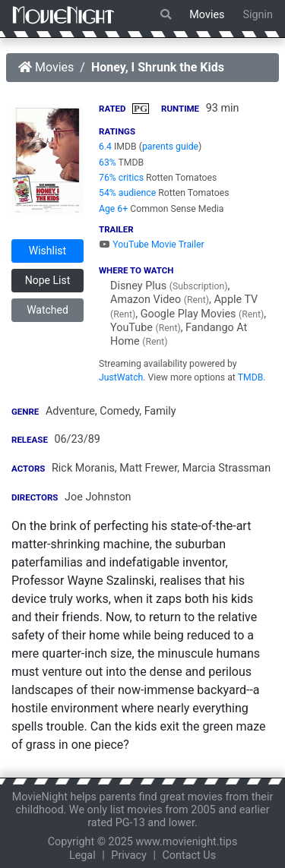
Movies (207, 15)
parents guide (170, 147)
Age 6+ (113, 209)
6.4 (105, 147)
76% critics (121, 178)
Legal (82, 855)
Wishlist (47, 251)
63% (108, 163)
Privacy (129, 855)
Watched (47, 310)
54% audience (127, 193)
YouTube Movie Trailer (152, 245)
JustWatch (121, 377)
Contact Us (189, 855)
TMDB (251, 377)
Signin (258, 15)
